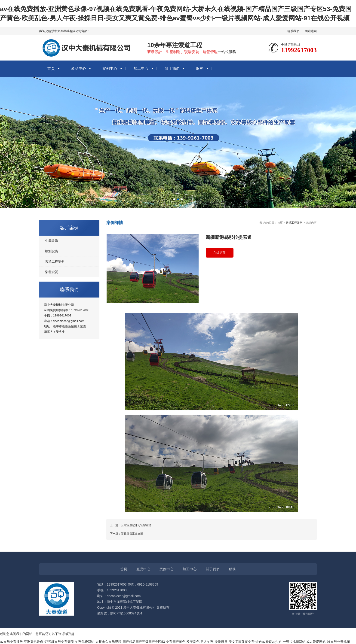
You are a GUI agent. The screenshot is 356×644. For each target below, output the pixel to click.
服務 (200, 68)
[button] (174, 199)
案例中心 (110, 68)
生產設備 (52, 241)
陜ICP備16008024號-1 (126, 613)
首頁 (51, 68)
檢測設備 (52, 251)
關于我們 (172, 68)
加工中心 (141, 68)
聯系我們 (293, 31)
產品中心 (79, 68)
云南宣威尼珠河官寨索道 (136, 525)
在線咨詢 (220, 253)
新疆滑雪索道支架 (132, 534)
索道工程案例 (55, 261)
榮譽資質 (52, 272)
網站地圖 (311, 31)
